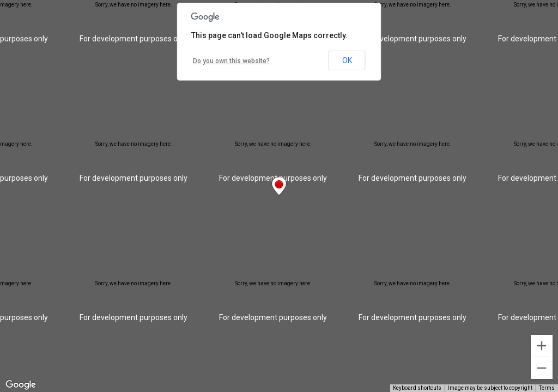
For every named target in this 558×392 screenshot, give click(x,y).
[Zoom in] (542, 346)
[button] (279, 186)
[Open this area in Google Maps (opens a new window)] (21, 385)
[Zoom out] (542, 368)
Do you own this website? (231, 61)
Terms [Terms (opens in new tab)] (547, 388)
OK (347, 60)
